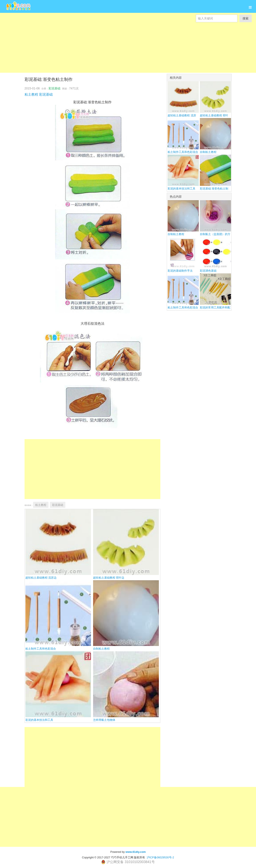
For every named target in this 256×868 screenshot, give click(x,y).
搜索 (246, 18)
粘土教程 (31, 94)
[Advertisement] (128, 52)
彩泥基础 (54, 88)
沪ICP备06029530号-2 (160, 857)
